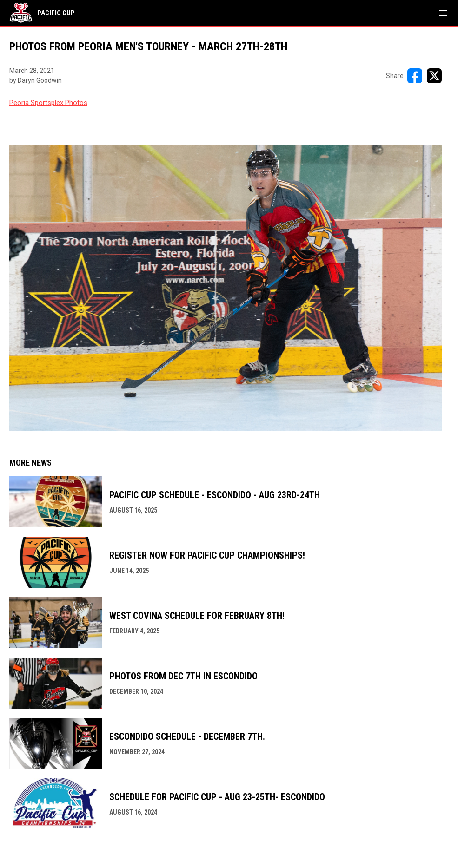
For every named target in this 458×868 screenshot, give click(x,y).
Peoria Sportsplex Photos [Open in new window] (48, 103)
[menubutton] (443, 13)
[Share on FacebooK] (415, 76)
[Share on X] (434, 76)
